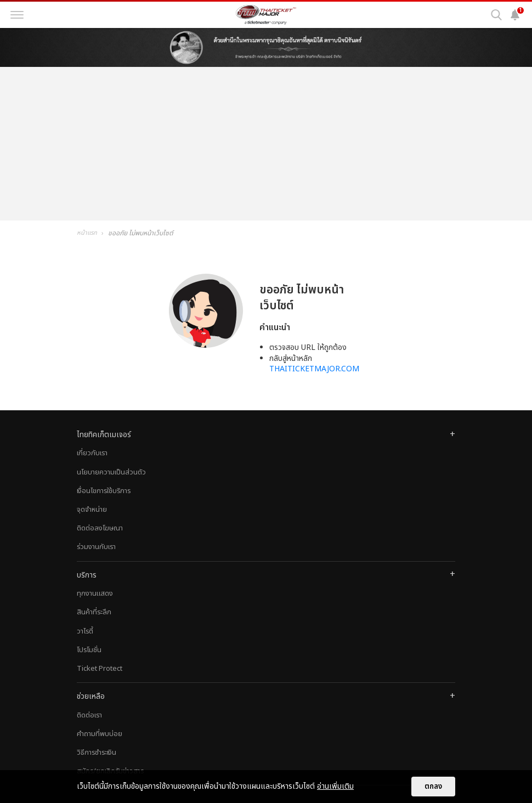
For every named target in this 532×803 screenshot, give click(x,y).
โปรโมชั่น (89, 650)
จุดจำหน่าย (92, 510)
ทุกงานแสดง (95, 593)
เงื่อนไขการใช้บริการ (104, 491)
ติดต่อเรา (89, 715)
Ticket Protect (100, 669)
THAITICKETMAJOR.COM (314, 369)
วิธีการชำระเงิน (97, 753)
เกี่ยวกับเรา (92, 453)
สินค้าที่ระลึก (94, 612)
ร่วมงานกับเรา (96, 547)
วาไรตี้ (85, 631)
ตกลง (433, 787)
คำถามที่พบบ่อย (100, 734)
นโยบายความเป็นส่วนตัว (111, 472)
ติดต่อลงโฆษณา (100, 528)
